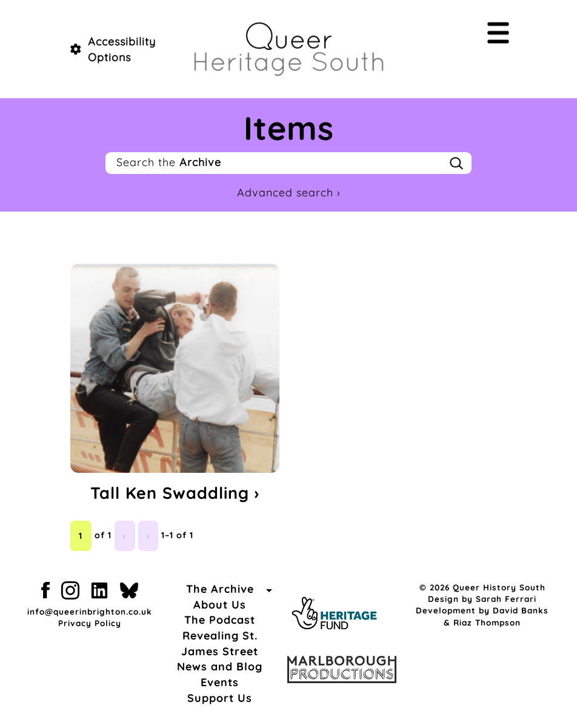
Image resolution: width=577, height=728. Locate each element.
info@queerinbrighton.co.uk (90, 611)
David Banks (521, 610)
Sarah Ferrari (506, 599)
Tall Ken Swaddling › (175, 493)
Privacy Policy (90, 623)
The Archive (220, 589)
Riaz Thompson (487, 622)
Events (220, 682)
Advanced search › (289, 192)
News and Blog (220, 666)
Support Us (220, 698)
